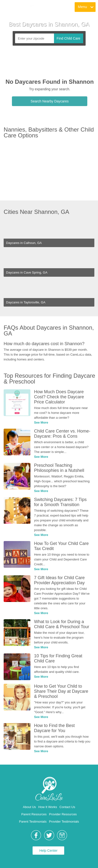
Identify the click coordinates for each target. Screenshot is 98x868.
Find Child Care (68, 38)
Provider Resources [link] (63, 814)
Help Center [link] (49, 851)
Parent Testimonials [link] (33, 822)
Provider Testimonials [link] (64, 822)
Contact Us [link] (67, 807)
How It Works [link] (48, 807)
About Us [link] (29, 807)
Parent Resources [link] (34, 814)
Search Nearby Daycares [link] (50, 101)
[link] (20, 7)
